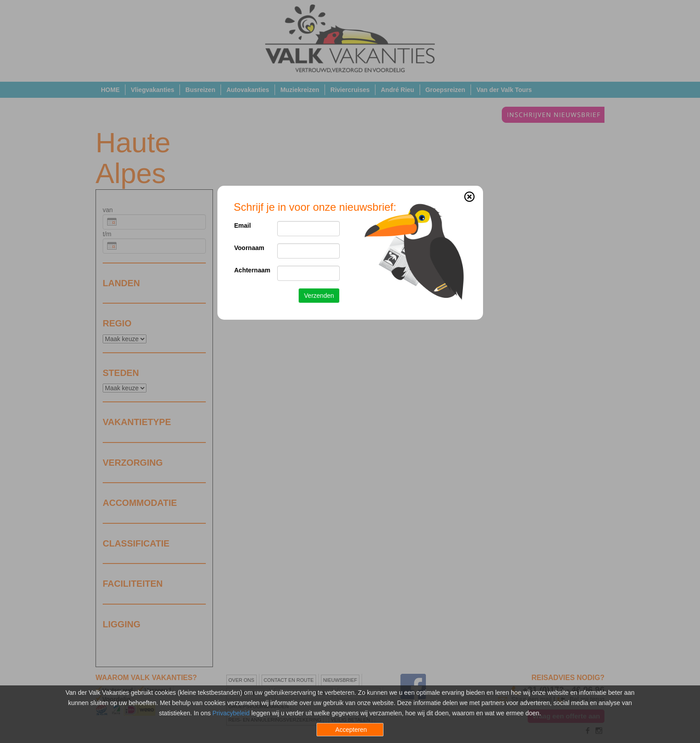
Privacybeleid (231, 713)
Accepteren (351, 730)
